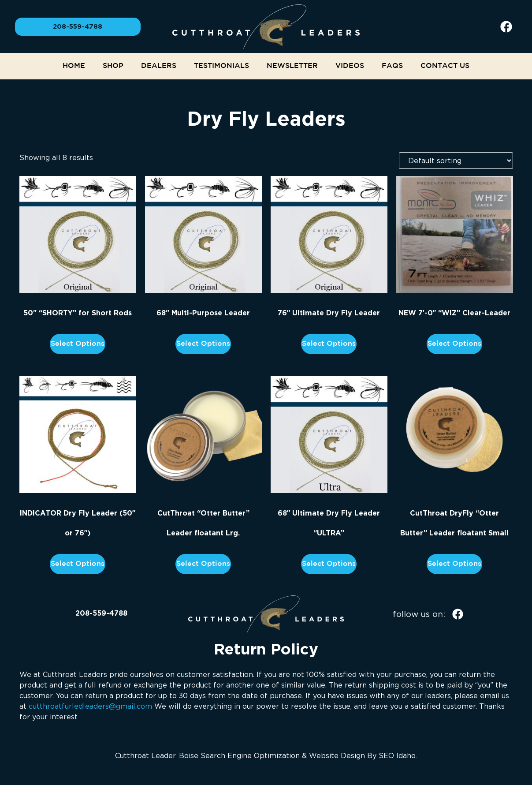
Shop (113, 66)
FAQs (392, 66)
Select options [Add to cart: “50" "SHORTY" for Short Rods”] (78, 344)
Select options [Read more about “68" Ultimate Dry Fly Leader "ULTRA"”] (329, 564)
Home (74, 66)
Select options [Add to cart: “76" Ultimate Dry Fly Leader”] (329, 344)
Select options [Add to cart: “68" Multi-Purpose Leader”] (203, 344)
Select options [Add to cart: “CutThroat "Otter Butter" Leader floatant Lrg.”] (203, 564)
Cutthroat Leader (145, 755)
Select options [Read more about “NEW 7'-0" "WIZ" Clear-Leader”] (454, 344)
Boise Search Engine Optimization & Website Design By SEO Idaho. (298, 755)
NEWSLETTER (292, 66)
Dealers (159, 66)
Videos (350, 66)
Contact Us (445, 66)
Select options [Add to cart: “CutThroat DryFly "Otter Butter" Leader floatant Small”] (454, 564)
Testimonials (221, 66)
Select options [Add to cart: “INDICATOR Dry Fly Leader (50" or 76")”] (78, 564)
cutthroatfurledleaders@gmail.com (90, 706)
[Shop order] (456, 161)
